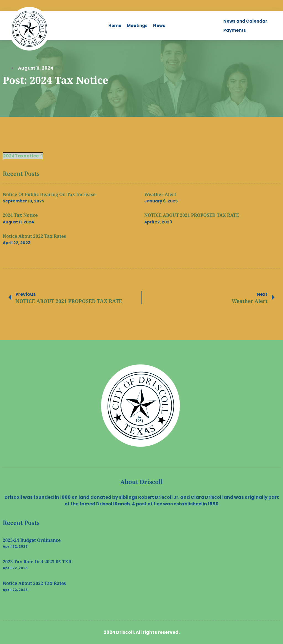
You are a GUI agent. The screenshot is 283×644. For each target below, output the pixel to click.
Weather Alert (160, 194)
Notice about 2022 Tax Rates (34, 236)
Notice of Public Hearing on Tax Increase (49, 194)
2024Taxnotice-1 (23, 156)
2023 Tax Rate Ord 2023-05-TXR (37, 562)
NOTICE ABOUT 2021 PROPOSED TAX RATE (192, 215)
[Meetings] (137, 26)
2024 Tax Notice (20, 215)
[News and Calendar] (245, 21)
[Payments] (235, 31)
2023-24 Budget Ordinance (32, 540)
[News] (159, 26)
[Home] (115, 26)
